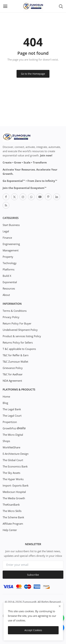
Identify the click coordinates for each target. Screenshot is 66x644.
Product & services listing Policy (22, 336)
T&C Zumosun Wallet (15, 362)
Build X (7, 276)
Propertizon (10, 422)
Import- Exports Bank (16, 485)
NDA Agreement (12, 381)
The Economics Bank (15, 466)
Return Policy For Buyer (17, 323)
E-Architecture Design (16, 454)
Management (11, 250)
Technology (10, 263)
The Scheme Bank (13, 517)
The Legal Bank (12, 409)
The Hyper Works (13, 479)
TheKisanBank (11, 505)
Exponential (10, 282)
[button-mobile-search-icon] (61, 6)
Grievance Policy (13, 368)
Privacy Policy (11, 317)
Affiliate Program (13, 524)
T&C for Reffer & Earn (16, 355)
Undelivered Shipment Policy (20, 330)
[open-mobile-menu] (5, 6)
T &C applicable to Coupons (19, 349)
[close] (60, 606)
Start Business (11, 225)
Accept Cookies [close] (33, 630)
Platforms (9, 269)
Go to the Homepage (33, 74)
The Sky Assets (11, 473)
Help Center (10, 530)
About (6, 295)
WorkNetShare (11, 447)
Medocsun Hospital (14, 492)
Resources (9, 288)
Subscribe (33, 575)
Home (6, 396)
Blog (5, 403)
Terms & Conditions (15, 311)
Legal (6, 231)
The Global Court (13, 460)
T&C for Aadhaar (13, 374)
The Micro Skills (12, 511)
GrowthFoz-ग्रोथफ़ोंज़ (14, 428)
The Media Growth (14, 498)
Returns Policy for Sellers (18, 342)
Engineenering (11, 244)
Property (8, 257)
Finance (7, 238)
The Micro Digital (13, 435)
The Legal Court (12, 416)
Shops (6, 441)
